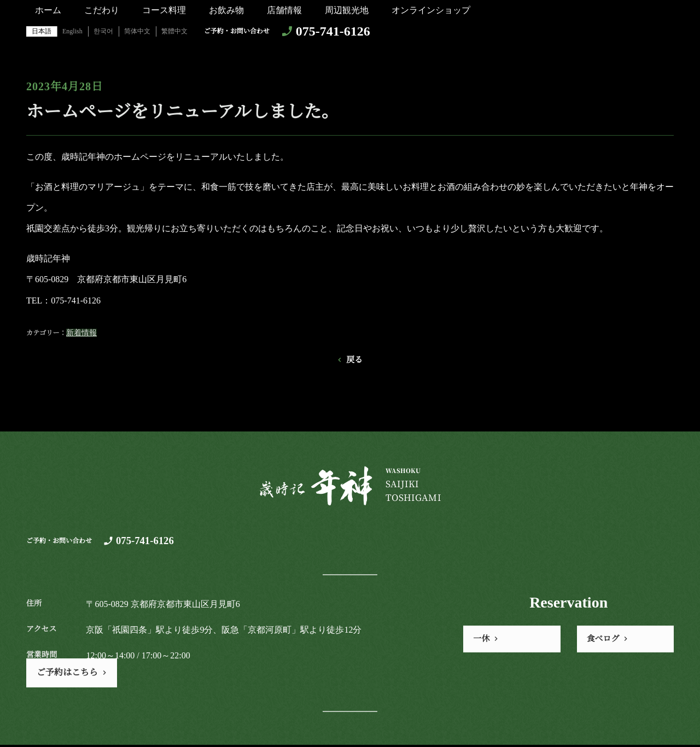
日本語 (42, 31)
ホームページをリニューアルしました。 (183, 112)
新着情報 (81, 333)
